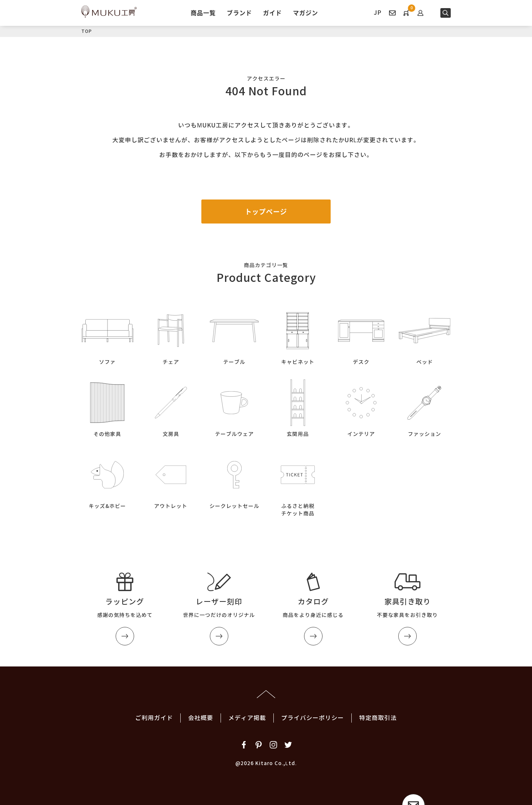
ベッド (424, 335)
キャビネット (298, 335)
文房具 (171, 407)
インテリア (361, 407)
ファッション (424, 407)
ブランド (239, 13)
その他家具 (108, 407)
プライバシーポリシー (313, 718)
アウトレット (171, 479)
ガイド (272, 13)
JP (378, 13)
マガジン (306, 13)
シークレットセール (234, 479)
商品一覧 (203, 13)
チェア (171, 335)
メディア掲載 (247, 718)
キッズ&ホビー (108, 479)
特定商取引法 (378, 718)
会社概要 (201, 718)
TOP (87, 31)
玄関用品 (298, 407)
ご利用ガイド (154, 718)
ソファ (108, 335)
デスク (361, 335)
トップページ (266, 212)
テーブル (234, 335)
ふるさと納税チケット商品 (298, 483)
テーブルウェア (234, 407)
